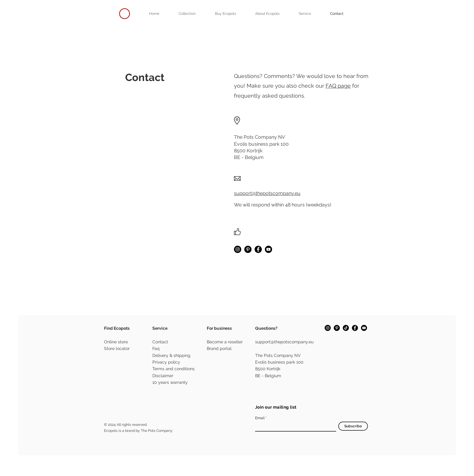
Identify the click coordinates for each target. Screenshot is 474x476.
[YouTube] (268, 249)
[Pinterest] (248, 249)
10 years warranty (170, 382)
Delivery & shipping (171, 355)
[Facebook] (258, 249)
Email (260, 418)
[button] (225, 14)
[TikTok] (346, 328)
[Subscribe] (353, 426)
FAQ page (338, 86)
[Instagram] (238, 249)
